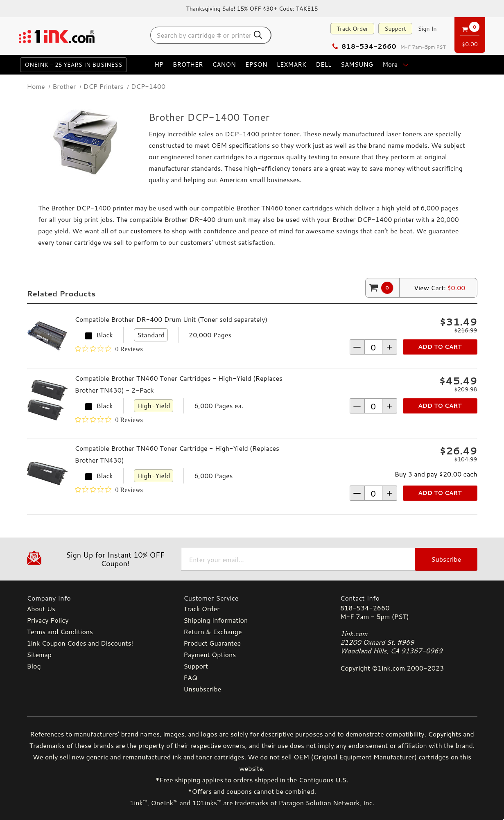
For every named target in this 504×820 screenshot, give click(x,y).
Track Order (352, 29)
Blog (34, 666)
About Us (41, 609)
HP (159, 64)
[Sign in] (427, 29)
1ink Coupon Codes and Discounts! (80, 643)
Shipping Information (216, 620)
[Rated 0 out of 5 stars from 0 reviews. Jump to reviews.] (109, 349)
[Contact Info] (409, 598)
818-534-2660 (364, 46)
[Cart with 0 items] (470, 34)
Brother (188, 64)
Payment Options (210, 654)
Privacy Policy (48, 620)
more (396, 65)
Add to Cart (440, 347)
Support (395, 29)
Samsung (357, 64)
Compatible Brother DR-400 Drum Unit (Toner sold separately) (171, 319)
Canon (224, 64)
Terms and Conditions (60, 631)
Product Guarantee (212, 643)
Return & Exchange (212, 631)
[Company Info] (96, 598)
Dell (323, 64)
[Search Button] (258, 35)
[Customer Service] (252, 598)
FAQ (190, 677)
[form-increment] (373, 347)
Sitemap (39, 654)
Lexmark (292, 64)
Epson (256, 64)
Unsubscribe (202, 689)
